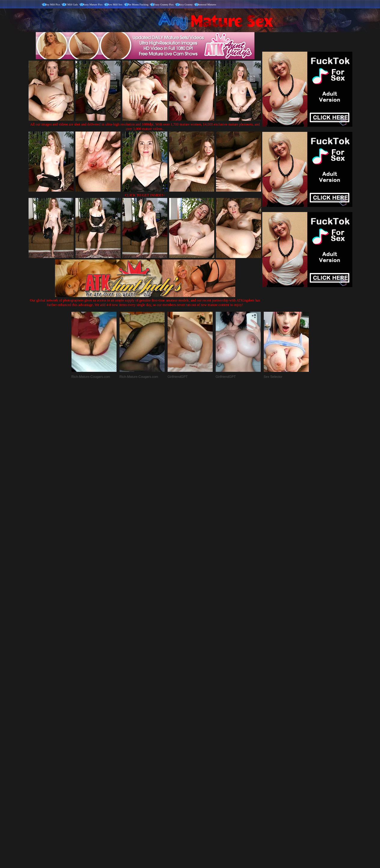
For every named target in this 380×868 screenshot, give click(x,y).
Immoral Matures (207, 5)
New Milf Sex (115, 5)
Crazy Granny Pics (163, 5)
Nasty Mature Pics (93, 5)
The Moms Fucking (138, 5)
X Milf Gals (71, 5)
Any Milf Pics (52, 5)
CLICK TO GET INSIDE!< (145, 195)
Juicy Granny (185, 5)
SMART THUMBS (201, 743)
